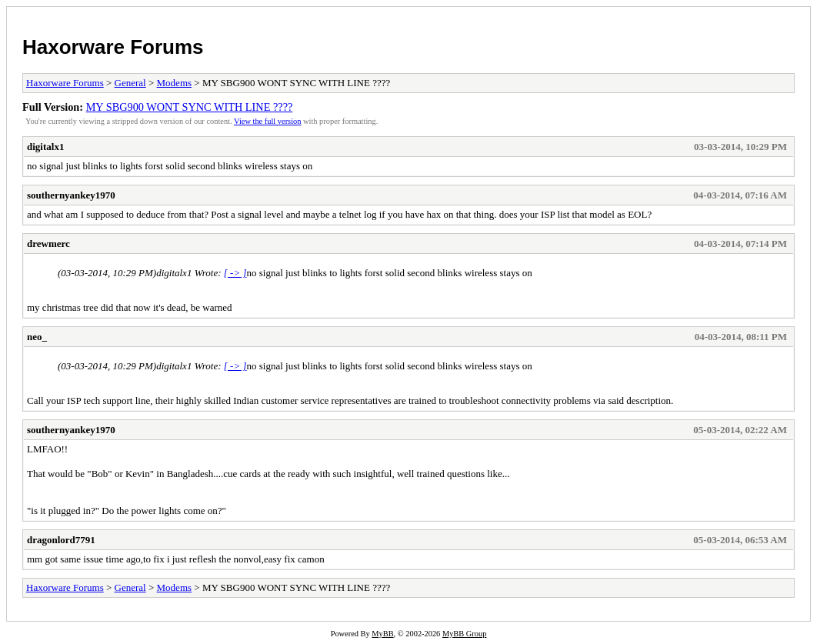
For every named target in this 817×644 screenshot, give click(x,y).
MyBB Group (464, 634)
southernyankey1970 (71, 195)
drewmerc (48, 244)
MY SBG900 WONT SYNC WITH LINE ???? (190, 107)
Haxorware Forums (113, 47)
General (130, 83)
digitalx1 (45, 147)
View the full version (267, 121)
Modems (175, 83)
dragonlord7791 (61, 540)
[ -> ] (235, 273)
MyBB (382, 634)
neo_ (37, 337)
